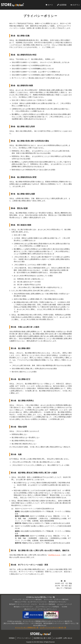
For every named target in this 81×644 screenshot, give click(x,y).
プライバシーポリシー (24, 638)
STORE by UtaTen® (12, 5)
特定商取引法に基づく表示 (42, 638)
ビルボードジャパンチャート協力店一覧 (53, 628)
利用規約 (12, 638)
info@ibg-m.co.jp (54, 555)
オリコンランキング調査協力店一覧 (27, 628)
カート (50, 5)
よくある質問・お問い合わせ (63, 638)
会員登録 (63, 5)
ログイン (76, 5)
